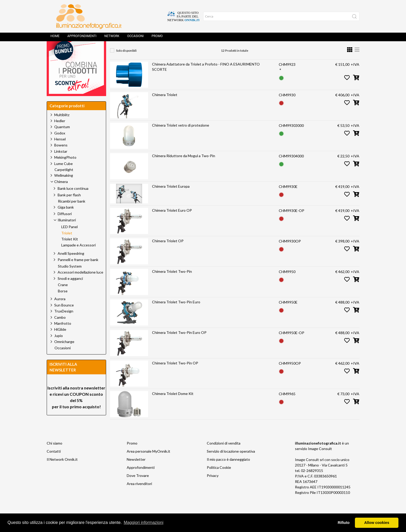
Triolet (218, 51)
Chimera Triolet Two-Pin (172, 283)
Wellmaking (64, 187)
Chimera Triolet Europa (171, 198)
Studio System (70, 278)
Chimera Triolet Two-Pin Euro (176, 314)
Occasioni (135, 38)
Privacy (213, 487)
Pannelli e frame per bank (78, 271)
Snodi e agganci (70, 290)
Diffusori (65, 225)
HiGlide (60, 341)
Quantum (62, 138)
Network (112, 38)
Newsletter (136, 471)
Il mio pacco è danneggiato (228, 471)
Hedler (60, 132)
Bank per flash (69, 207)
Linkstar (61, 163)
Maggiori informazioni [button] (143, 522)
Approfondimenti (82, 38)
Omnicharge (64, 353)
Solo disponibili (126, 62)
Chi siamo (54, 455)
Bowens (61, 157)
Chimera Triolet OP (168, 253)
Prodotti (138, 51)
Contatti (54, 463)
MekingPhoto (65, 169)
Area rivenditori (139, 495)
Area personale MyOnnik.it (149, 463)
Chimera (164, 51)
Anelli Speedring (71, 265)
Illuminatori (191, 51)
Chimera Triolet (165, 106)
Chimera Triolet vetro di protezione (181, 137)
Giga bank (66, 219)
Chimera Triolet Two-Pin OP (175, 375)
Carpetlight (64, 181)
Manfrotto (63, 335)
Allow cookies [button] (377, 523)
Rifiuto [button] (344, 523)
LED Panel (69, 239)
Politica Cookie (219, 479)
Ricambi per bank (72, 213)
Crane (63, 297)
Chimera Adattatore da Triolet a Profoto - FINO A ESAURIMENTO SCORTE (206, 78)
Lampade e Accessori (78, 257)
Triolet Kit (70, 251)
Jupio (59, 347)
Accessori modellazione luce (80, 284)
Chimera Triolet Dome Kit (173, 405)
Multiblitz (62, 126)
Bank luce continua (73, 200)
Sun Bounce (64, 317)
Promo (157, 38)
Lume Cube (63, 175)
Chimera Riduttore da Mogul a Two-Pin (184, 167)
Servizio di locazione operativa (231, 463)
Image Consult (320, 460)
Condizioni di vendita (224, 455)
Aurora (60, 311)
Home (55, 38)
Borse (63, 303)
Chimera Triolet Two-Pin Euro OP (179, 344)
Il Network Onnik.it (62, 471)
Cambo (60, 329)
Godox (60, 145)
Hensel (60, 151)
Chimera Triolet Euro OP (172, 222)
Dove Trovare (138, 487)
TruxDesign (64, 323)
